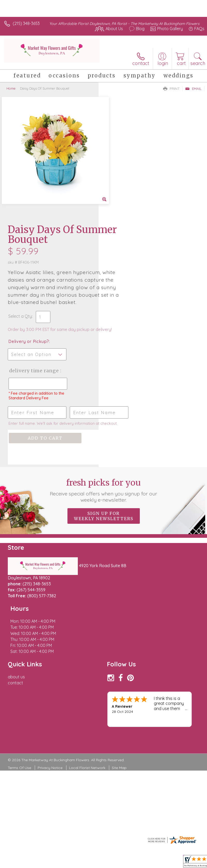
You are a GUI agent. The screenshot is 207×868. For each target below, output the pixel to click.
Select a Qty (119, 196)
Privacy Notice (50, 648)
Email (193, 89)
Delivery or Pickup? (127, 226)
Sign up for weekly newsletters (104, 421)
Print (171, 89)
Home (11, 88)
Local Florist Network (87, 648)
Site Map (119, 648)
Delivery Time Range (124, 261)
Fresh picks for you (104, 395)
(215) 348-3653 (26, 23)
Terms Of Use (19, 648)
